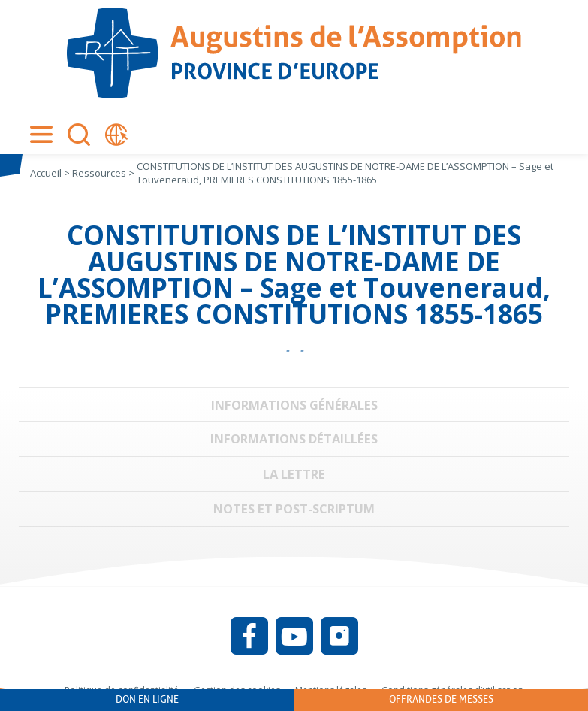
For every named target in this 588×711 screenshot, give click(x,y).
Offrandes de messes (441, 699)
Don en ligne (147, 699)
